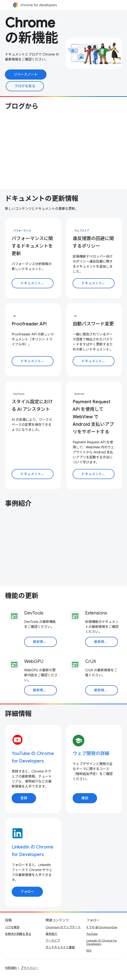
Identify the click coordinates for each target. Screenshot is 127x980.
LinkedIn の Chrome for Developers (102, 942)
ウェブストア (82, 231)
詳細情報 (18, 714)
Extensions (96, 613)
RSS (89, 951)
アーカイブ (53, 941)
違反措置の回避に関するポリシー (93, 242)
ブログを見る (25, 86)
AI (14, 316)
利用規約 (11, 968)
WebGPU (34, 661)
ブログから (22, 106)
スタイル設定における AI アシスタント (32, 405)
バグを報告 (12, 927)
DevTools (19, 394)
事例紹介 (18, 503)
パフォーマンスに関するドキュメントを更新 (32, 246)
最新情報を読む (45, 642)
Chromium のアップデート (63, 927)
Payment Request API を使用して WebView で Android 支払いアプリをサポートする (93, 417)
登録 (24, 798)
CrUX (91, 661)
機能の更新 (22, 596)
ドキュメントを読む (36, 283)
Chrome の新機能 (32, 30)
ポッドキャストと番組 (60, 947)
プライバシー (29, 968)
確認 (85, 798)
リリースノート (26, 75)
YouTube (92, 934)
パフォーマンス (22, 231)
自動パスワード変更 (93, 324)
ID (76, 316)
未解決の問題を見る (18, 934)
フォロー (27, 892)
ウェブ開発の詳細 (91, 753)
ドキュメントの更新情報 (42, 199)
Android (79, 394)
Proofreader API (29, 324)
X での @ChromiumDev (102, 927)
